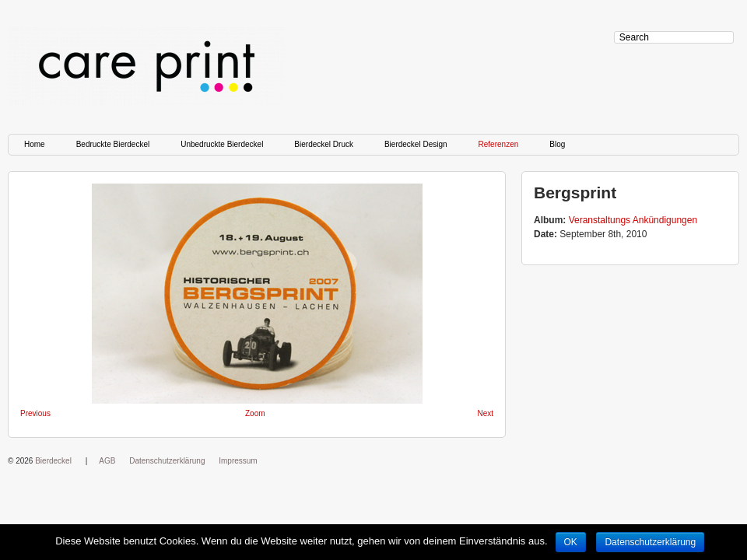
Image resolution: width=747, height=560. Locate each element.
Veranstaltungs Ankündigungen (633, 220)
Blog (557, 144)
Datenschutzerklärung (167, 461)
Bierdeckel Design (416, 144)
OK (571, 542)
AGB (107, 461)
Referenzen (499, 144)
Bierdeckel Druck (324, 144)
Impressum (238, 461)
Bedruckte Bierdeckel (113, 144)
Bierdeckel (53, 461)
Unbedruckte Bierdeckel (222, 144)
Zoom (255, 413)
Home (35, 144)
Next (485, 413)
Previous (35, 413)
